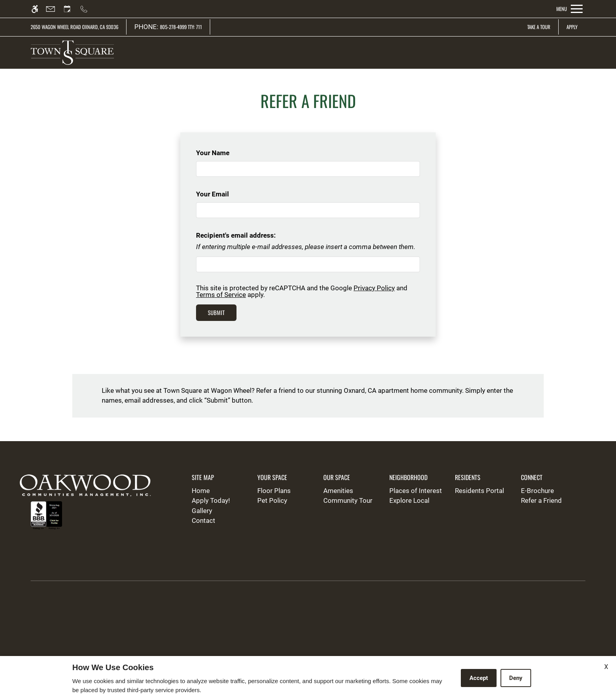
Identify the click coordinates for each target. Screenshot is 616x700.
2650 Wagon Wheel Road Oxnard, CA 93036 (74, 27)
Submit (216, 312)
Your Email (225, 194)
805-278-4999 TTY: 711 (181, 27)
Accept (479, 678)
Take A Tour (539, 27)
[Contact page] (54, 9)
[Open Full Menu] (569, 9)
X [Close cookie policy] (606, 667)
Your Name (225, 153)
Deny (516, 678)
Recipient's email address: (236, 235)
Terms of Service (221, 295)
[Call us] (87, 9)
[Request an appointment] (71, 9)
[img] (72, 53)
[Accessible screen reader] (38, 9)
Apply (572, 27)
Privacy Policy (374, 288)
